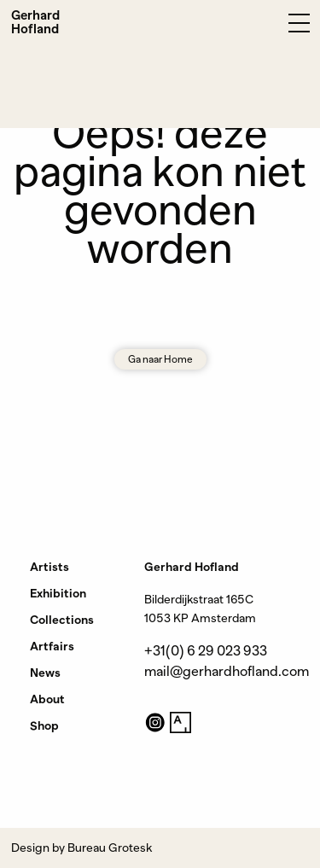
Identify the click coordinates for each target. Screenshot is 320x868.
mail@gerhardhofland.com (227, 672)
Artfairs (52, 646)
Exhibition (58, 593)
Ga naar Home (160, 359)
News (45, 673)
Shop (44, 725)
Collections (62, 620)
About (47, 699)
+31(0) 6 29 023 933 (206, 651)
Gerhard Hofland (35, 22)
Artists (49, 567)
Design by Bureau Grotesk (81, 848)
